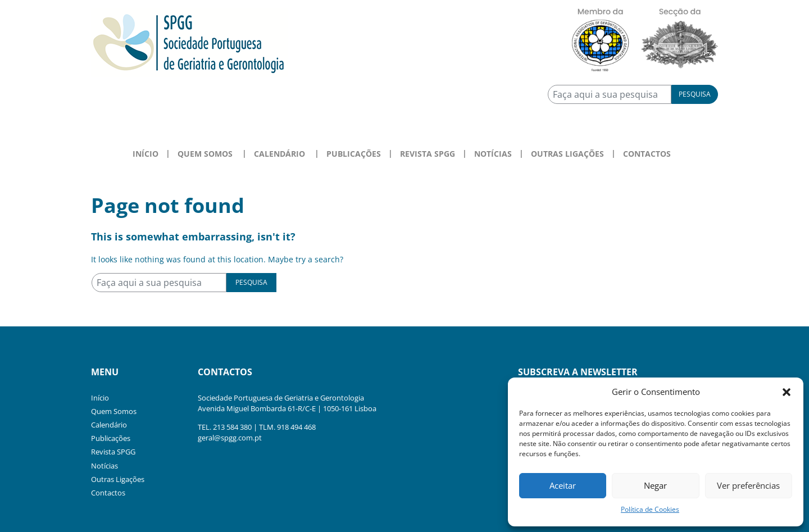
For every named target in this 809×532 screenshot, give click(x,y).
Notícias (493, 154)
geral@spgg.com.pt (230, 438)
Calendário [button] (279, 154)
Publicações (354, 154)
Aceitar (563, 485)
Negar (655, 485)
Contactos (647, 154)
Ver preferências (748, 485)
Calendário (109, 425)
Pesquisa (695, 94)
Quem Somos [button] (205, 154)
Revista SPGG (428, 154)
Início (146, 154)
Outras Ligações (567, 154)
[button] (787, 392)
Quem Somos (114, 411)
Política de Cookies (650, 509)
